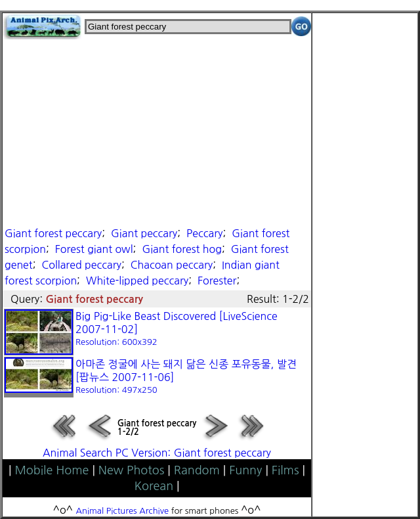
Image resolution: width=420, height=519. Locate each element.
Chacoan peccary (172, 265)
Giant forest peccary (53, 233)
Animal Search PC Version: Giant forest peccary (157, 453)
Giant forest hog (182, 249)
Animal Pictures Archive (123, 511)
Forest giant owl (94, 249)
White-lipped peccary (137, 281)
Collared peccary (81, 265)
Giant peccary (144, 233)
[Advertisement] (157, 131)
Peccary (204, 233)
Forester (217, 281)
